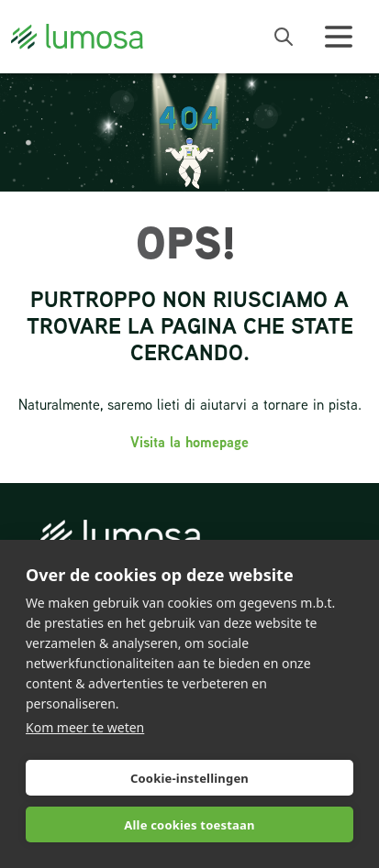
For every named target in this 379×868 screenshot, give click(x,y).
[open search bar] (284, 37)
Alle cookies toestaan (189, 825)
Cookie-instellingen (189, 778)
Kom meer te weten (85, 727)
